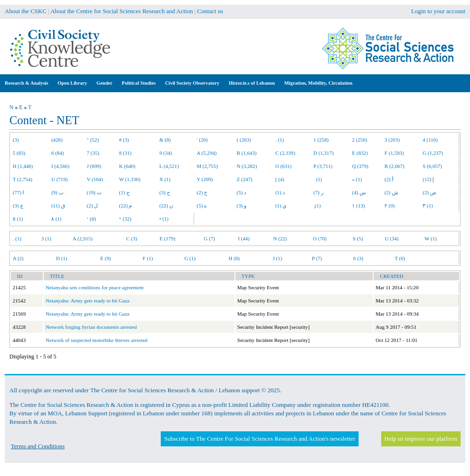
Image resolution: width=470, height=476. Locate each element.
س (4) (359, 192)
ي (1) (281, 206)
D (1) (62, 258)
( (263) (244, 140)
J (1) (277, 258)
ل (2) (93, 206)
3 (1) (46, 238)
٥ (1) (18, 219)
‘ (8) (91, 219)
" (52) (93, 140)
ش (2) (391, 192)
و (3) (242, 206)
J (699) (94, 166)
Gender (104, 83)
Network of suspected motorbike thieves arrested (97, 340)
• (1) (164, 219)
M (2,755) (208, 166)
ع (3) (18, 206)
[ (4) (280, 179)
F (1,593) (394, 153)
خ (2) (202, 192)
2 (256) (360, 140)
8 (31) (125, 153)
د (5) (242, 192)
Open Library (73, 83)
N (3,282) (247, 166)
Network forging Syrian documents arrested (91, 327)
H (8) (234, 258)
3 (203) (392, 140)
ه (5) (202, 206)
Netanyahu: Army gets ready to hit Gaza (87, 301)
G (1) (190, 258)
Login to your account (438, 11)
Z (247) (245, 179)
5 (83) (19, 153)
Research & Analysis (27, 83)
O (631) (284, 166)
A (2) (18, 258)
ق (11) (58, 206)
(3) (16, 140)
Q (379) (360, 166)
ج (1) (124, 192)
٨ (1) (56, 219)
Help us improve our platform (421, 439)
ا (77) (18, 192)
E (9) (105, 258)
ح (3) (165, 192)
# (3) (124, 140)
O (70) (320, 238)
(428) (57, 140)
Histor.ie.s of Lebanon (252, 83)
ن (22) (166, 206)
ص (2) (429, 192)
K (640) (127, 166)
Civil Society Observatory (192, 83)
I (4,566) (60, 166)
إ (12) (428, 179)
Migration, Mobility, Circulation (318, 83)
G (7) (210, 238)
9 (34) (166, 153)
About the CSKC (26, 11)
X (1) (165, 179)
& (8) (165, 140)
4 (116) (430, 140)
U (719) (59, 179)
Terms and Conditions (38, 446)
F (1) (148, 258)
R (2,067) (394, 166)
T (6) (400, 258)
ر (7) (318, 192)
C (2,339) (285, 153)
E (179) (168, 238)
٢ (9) (390, 206)
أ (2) (389, 179)
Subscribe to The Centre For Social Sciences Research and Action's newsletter (259, 439)
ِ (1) (317, 206)
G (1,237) (433, 153)
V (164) (95, 179)
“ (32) (125, 219)
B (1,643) (247, 153)
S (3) (358, 258)
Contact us (210, 11)
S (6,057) (432, 166)
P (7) (317, 258)
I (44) (244, 238)
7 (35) (93, 153)
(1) (318, 179)
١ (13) (358, 206)
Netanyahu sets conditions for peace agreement (95, 287)
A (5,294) (207, 153)
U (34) (392, 238)
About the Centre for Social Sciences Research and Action (121, 11)
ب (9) (57, 192)
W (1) (431, 238)
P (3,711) (323, 166)
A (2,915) (83, 238)
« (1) (357, 179)
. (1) (280, 140)
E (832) (360, 153)
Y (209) (205, 179)
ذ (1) (280, 192)
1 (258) (321, 140)
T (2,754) (23, 179)
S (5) (358, 238)
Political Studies (139, 83)
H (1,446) (23, 166)
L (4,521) (169, 166)
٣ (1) (428, 206)
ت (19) (94, 192)
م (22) (125, 206)
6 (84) (58, 153)
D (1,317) (324, 153)
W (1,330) (129, 179)
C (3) (132, 238)
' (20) (202, 140)
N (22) (280, 238)
